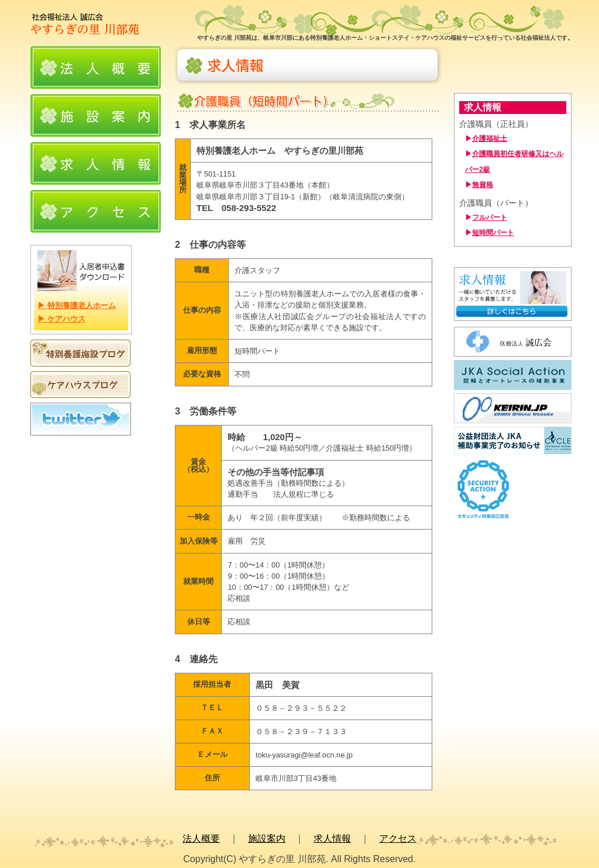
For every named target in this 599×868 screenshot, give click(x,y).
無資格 (483, 185)
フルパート (490, 217)
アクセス (398, 838)
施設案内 (267, 838)
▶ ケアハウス (61, 319)
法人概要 (201, 838)
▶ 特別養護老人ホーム (77, 305)
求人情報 (332, 838)
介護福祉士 (490, 139)
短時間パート (493, 233)
